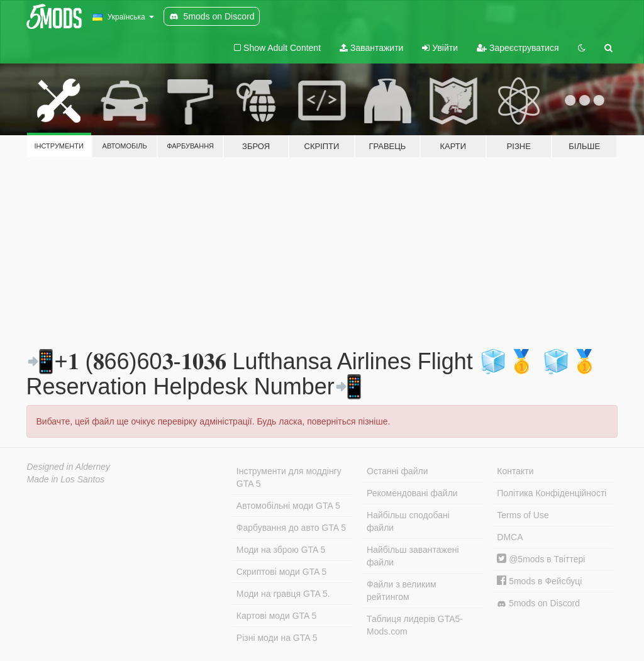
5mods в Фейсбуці (539, 581)
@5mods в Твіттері (541, 559)
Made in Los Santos (66, 479)
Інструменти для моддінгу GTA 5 (289, 477)
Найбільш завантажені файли (413, 556)
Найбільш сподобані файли (408, 521)
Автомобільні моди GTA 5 (288, 506)
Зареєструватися (518, 48)
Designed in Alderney (69, 467)
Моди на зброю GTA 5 (281, 550)
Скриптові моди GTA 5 (282, 572)
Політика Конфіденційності (552, 493)
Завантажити (371, 48)
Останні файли (397, 471)
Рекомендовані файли (412, 493)
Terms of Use (523, 515)
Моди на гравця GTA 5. (283, 594)
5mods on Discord (538, 603)
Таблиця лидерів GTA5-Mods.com (415, 625)
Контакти (515, 471)
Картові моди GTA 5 (277, 616)
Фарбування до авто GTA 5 (291, 528)
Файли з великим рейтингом (402, 591)
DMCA (510, 537)
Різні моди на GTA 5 (277, 638)
